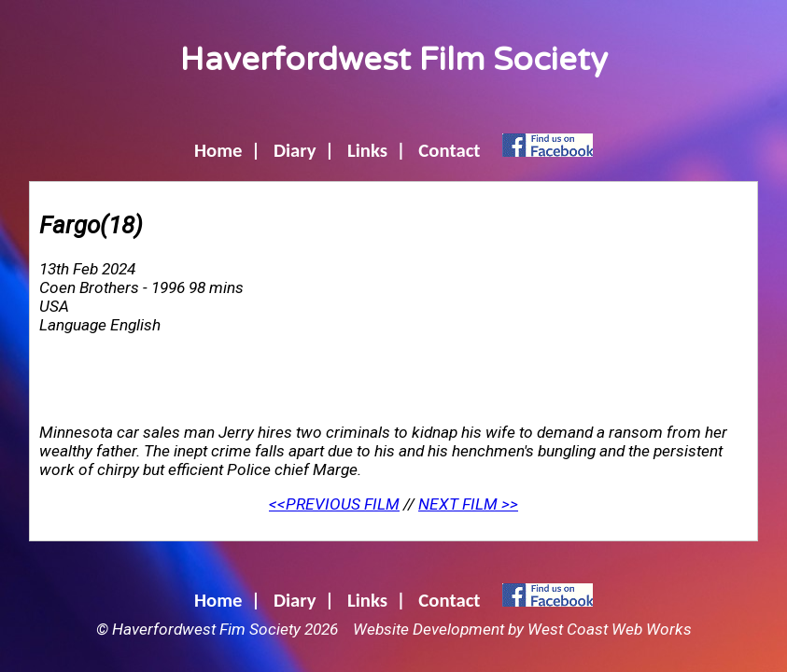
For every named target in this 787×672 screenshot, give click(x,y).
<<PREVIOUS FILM (334, 504)
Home (218, 150)
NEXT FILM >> (468, 504)
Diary (295, 150)
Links (367, 150)
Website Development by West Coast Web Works (522, 629)
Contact (449, 150)
